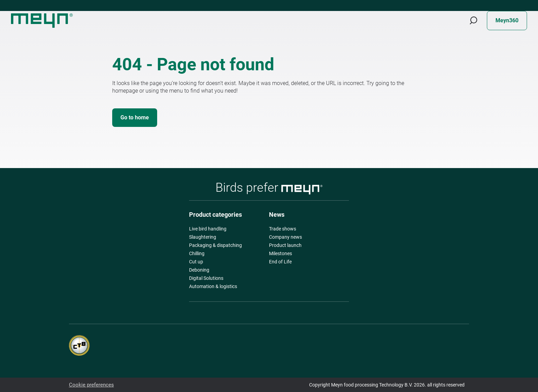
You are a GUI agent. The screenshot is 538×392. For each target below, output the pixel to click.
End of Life (280, 262)
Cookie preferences (89, 385)
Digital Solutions (206, 278)
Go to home (135, 117)
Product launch (285, 245)
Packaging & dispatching (215, 245)
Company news (285, 237)
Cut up (196, 262)
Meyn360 (507, 20)
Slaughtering (203, 237)
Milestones (280, 253)
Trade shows (283, 229)
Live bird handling (208, 229)
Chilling (197, 253)
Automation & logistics (213, 286)
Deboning (199, 270)
